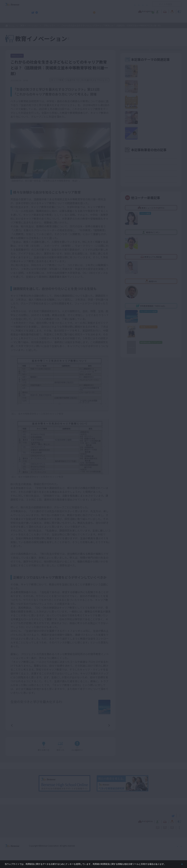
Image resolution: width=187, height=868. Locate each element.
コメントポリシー (88, 4)
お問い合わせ (141, 4)
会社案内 (178, 850)
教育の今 (150, 11)
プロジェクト (49, 25)
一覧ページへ (60, 730)
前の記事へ (20, 729)
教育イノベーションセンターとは (153, 53)
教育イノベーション (172, 11)
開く (155, 4)
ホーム (12, 26)
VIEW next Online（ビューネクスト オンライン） (18, 819)
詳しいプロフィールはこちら (73, 707)
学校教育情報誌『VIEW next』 (35, 20)
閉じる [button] (177, 863)
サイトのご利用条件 (66, 4)
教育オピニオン (103, 11)
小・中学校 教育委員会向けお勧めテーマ (150, 20)
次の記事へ (101, 729)
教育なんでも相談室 (128, 11)
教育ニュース (73, 11)
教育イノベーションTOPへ (90, 39)
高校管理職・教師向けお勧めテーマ (92, 20)
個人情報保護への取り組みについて (154, 850)
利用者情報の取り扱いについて (116, 4)
